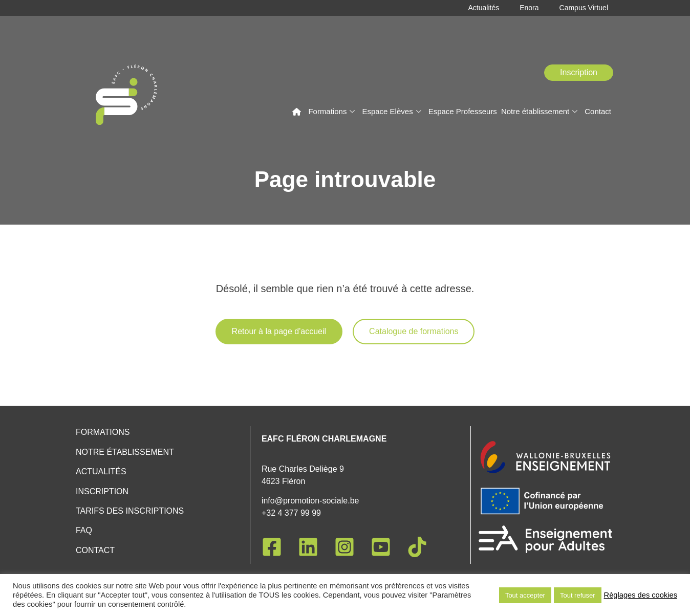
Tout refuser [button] (578, 595)
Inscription (102, 491)
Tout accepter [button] (525, 595)
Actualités (483, 8)
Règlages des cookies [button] (641, 595)
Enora (529, 8)
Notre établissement (539, 111)
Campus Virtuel (584, 8)
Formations (331, 111)
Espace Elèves (391, 111)
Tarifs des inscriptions (130, 511)
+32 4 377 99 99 (291, 513)
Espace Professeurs (463, 111)
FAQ (84, 530)
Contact (598, 111)
